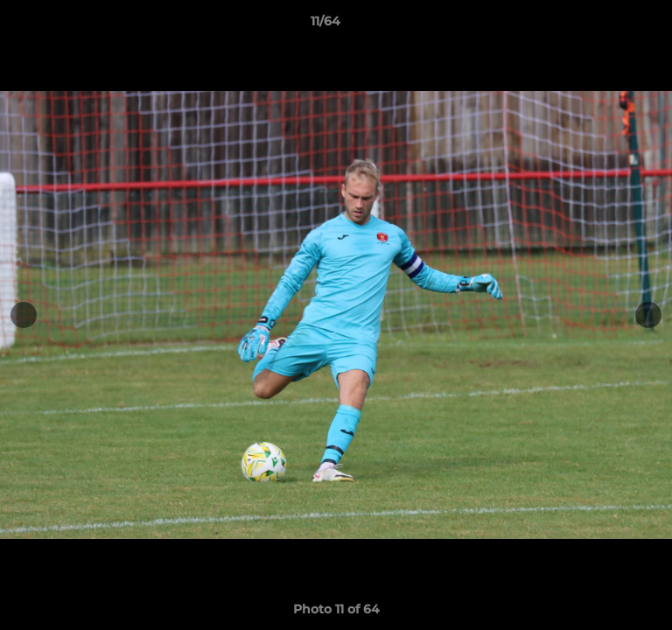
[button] (609, 25)
